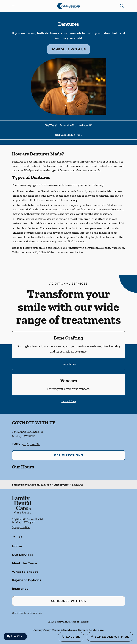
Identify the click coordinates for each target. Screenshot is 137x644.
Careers (83, 630)
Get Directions (68, 455)
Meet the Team (24, 563)
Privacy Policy (42, 630)
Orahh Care (96, 630)
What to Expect (25, 572)
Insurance (20, 589)
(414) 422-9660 (73, 135)
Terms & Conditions (64, 630)
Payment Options (27, 580)
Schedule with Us (69, 49)
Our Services (23, 555)
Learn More (69, 364)
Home (17, 546)
